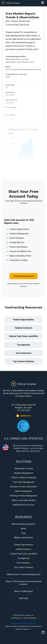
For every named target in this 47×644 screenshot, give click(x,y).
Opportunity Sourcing (24, 468)
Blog (24, 533)
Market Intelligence (23, 491)
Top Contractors (24, 353)
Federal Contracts (24, 328)
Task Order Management (23, 482)
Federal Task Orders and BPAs (24, 336)
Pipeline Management (23, 473)
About (23, 529)
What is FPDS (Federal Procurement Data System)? (23, 583)
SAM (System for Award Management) (23, 574)
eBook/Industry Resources (23, 524)
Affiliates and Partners (23, 538)
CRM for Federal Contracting (24, 478)
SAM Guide (24, 598)
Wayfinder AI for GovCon (23, 505)
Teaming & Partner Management (23, 496)
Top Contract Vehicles (23, 361)
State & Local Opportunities (24, 500)
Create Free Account (24, 276)
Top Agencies (23, 345)
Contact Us (25, 416)
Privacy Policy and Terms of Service (24, 624)
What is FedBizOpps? (24, 591)
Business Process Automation (23, 487)
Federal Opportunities (24, 320)
